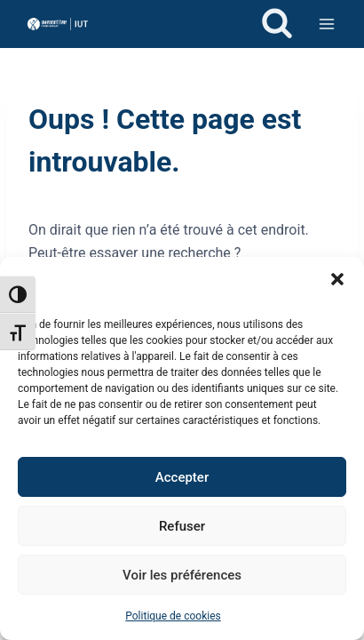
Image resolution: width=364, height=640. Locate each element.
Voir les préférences (182, 575)
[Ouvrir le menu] (326, 24)
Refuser (182, 526)
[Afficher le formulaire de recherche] (277, 24)
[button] (337, 279)
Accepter (182, 477)
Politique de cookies (173, 616)
